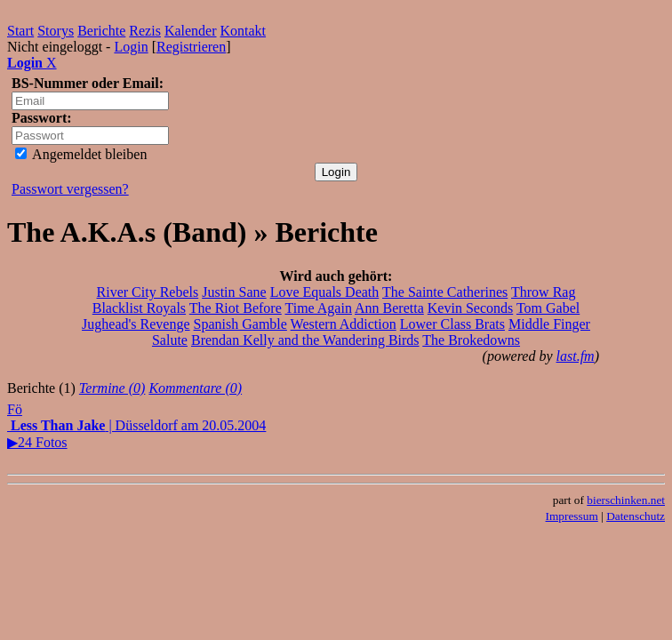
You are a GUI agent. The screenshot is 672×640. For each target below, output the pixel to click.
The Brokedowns (471, 340)
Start (20, 31)
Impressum (572, 516)
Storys (56, 31)
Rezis (145, 31)
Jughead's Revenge (136, 324)
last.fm (576, 356)
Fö (15, 409)
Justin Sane (234, 292)
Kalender (191, 31)
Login (131, 47)
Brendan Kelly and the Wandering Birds (305, 340)
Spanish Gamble (240, 324)
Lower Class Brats (452, 324)
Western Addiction (344, 324)
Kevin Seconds (470, 308)
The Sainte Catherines (445, 292)
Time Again (318, 308)
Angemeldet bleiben (81, 154)
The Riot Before (236, 308)
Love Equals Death (325, 292)
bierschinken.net (626, 500)
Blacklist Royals (139, 308)
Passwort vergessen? (70, 189)
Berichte (101, 31)
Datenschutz (636, 516)
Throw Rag (543, 292)
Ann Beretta (389, 308)
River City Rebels (148, 292)
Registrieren (191, 47)
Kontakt (244, 31)
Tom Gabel (548, 308)
